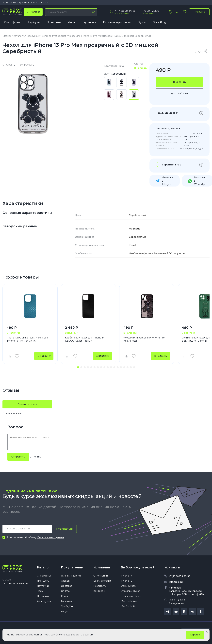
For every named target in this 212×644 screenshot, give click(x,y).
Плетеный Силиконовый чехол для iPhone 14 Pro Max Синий (27, 339)
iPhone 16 (126, 582)
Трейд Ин (67, 607)
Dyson (142, 22)
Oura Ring (159, 22)
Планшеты (54, 22)
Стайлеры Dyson (131, 592)
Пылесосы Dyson (131, 597)
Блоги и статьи (102, 582)
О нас (6, 2)
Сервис (65, 597)
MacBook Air (128, 607)
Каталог (44, 568)
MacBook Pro (129, 602)
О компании (101, 577)
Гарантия (66, 602)
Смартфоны (12, 22)
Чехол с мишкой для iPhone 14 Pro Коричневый (144, 339)
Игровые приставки (117, 22)
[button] (78, 368)
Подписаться (64, 529)
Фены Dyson (128, 587)
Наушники (89, 22)
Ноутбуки (33, 22)
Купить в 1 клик (180, 94)
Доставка (24, 2)
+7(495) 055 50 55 (179, 577)
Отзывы (14, 2)
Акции (65, 612)
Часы (71, 22)
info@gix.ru (176, 582)
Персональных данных (51, 538)
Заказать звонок (122, 13)
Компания (102, 568)
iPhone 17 (126, 577)
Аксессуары (44, 602)
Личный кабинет (71, 577)
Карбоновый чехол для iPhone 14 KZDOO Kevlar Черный (85, 339)
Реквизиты (100, 587)
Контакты (43, 2)
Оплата (34, 2)
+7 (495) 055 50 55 (125, 11)
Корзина (198, 12)
